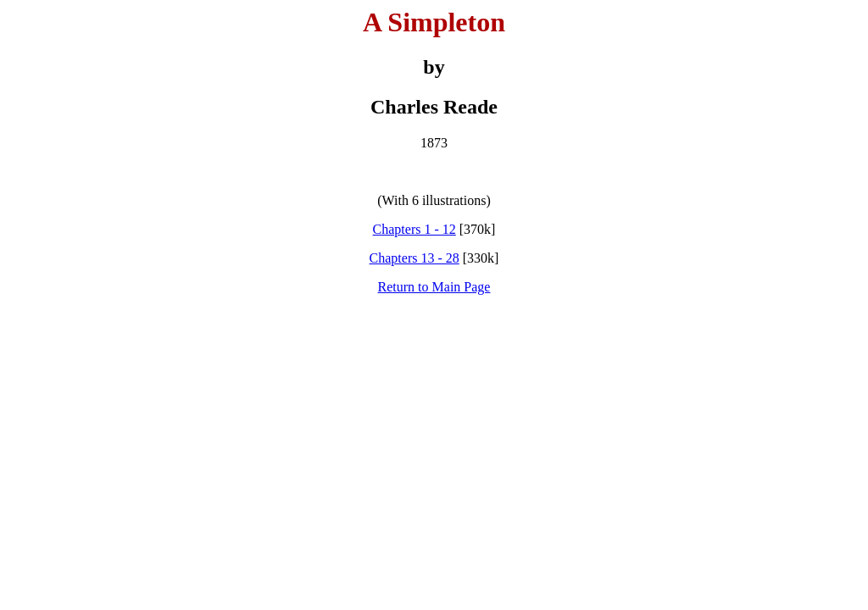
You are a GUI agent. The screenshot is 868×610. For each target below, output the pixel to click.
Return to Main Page (434, 287)
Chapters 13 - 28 (415, 258)
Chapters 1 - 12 (415, 229)
